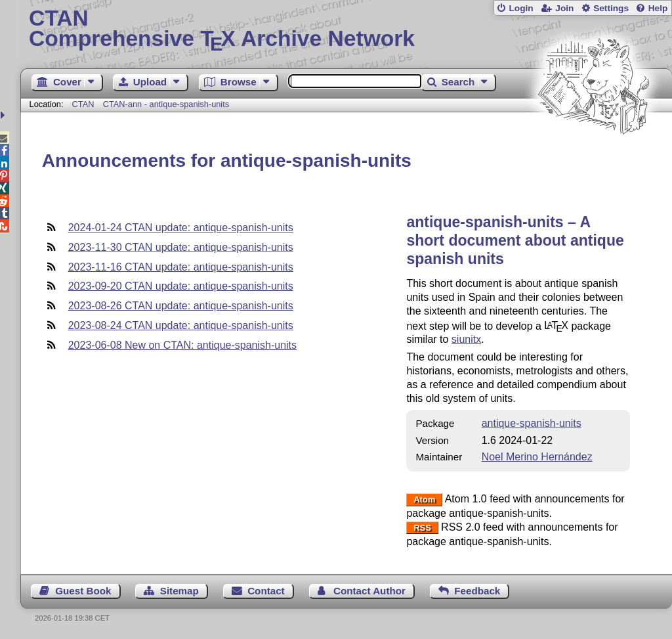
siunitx (466, 339)
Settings (611, 8)
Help (658, 8)
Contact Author (369, 591)
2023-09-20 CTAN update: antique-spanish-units (181, 286)
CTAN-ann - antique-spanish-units (166, 104)
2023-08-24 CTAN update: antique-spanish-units (181, 325)
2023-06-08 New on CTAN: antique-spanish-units (182, 345)
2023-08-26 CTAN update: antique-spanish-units (181, 306)
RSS (422, 528)
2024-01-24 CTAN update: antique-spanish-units (181, 228)
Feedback (477, 591)
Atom (424, 499)
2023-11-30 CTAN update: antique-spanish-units (181, 247)
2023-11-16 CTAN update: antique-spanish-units (181, 267)
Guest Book (83, 591)
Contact (266, 591)
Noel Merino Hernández (537, 457)
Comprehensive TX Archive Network (346, 30)
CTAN (83, 104)
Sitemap (179, 591)
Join (564, 8)
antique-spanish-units (532, 423)
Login (521, 8)
